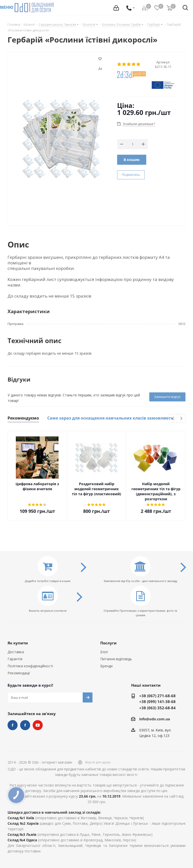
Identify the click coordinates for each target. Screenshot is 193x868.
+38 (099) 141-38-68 (157, 701)
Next (181, 419)
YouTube (38, 725)
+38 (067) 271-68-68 (157, 696)
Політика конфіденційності (30, 666)
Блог (104, 652)
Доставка (16, 652)
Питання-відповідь (116, 659)
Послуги (108, 643)
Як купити (18, 643)
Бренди (106, 666)
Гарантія (15, 659)
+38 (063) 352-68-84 (157, 708)
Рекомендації (19, 673)
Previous (173, 419)
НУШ (25, 725)
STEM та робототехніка (13, 725)
